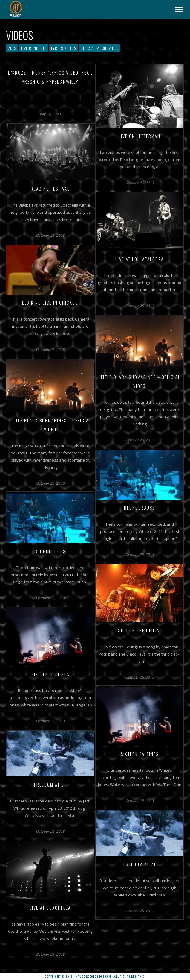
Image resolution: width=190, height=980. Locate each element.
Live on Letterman (140, 136)
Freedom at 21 (50, 785)
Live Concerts (34, 48)
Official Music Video (100, 48)
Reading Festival (50, 189)
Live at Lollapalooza (140, 259)
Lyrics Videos (64, 48)
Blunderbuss (140, 508)
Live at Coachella (50, 908)
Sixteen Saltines (50, 674)
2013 (12, 48)
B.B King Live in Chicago (50, 303)
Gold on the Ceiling (140, 630)
